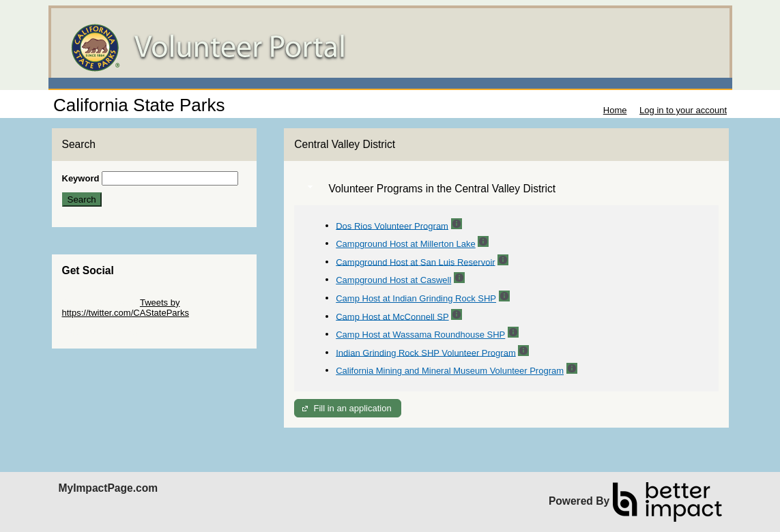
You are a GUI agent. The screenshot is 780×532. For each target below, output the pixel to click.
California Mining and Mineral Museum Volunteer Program (450, 371)
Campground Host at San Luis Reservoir (415, 262)
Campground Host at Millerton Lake (406, 244)
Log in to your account (683, 110)
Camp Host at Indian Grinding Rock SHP (416, 298)
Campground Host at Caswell (393, 280)
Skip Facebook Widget (106, 333)
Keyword (81, 178)
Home (615, 110)
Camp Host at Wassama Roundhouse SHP (420, 335)
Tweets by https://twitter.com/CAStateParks (126, 308)
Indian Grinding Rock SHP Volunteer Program (426, 352)
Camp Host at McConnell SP (392, 316)
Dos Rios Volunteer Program (392, 225)
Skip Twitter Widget (100, 302)
